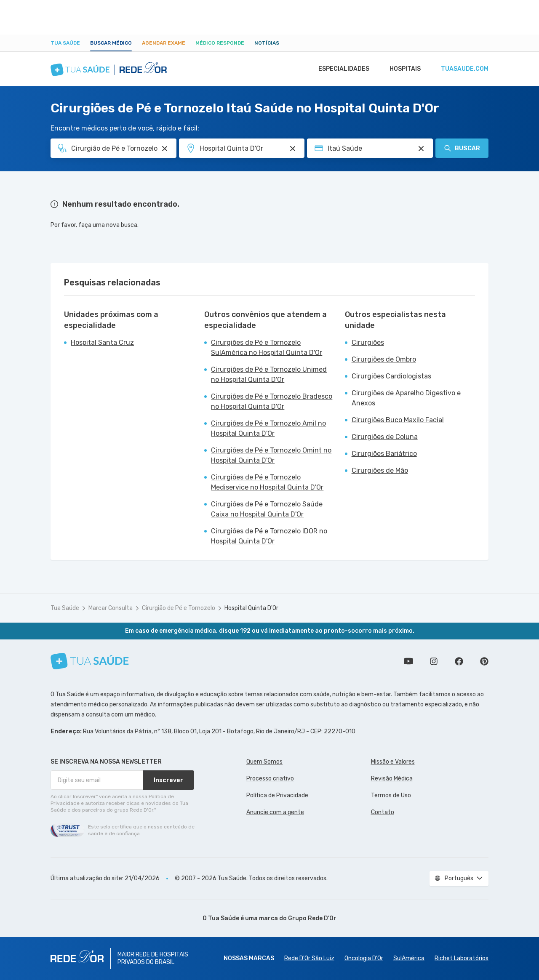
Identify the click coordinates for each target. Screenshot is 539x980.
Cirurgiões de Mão (380, 470)
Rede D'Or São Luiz (309, 958)
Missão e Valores (393, 762)
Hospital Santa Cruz (102, 342)
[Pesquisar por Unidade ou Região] (293, 149)
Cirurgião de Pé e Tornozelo (179, 608)
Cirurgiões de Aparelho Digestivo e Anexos (406, 398)
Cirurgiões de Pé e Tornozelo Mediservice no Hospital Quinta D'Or (267, 482)
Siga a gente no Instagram (434, 661)
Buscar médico (111, 43)
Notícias (267, 43)
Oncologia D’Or (364, 958)
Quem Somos (264, 762)
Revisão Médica (392, 779)
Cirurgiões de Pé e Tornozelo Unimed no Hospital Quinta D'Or (269, 374)
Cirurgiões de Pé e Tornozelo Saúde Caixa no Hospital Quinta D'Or (267, 509)
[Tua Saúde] (90, 661)
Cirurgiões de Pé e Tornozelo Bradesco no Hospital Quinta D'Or (272, 401)
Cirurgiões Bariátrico (384, 454)
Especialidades (340, 69)
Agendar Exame (164, 43)
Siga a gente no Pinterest (484, 661)
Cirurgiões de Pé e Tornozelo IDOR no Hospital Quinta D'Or (269, 536)
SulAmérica (409, 958)
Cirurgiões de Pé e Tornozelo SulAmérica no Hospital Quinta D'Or (267, 348)
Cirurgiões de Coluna (385, 437)
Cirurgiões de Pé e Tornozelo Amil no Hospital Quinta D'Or (268, 428)
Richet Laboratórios (462, 958)
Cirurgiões (368, 342)
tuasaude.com (464, 69)
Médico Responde (220, 43)
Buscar (462, 148)
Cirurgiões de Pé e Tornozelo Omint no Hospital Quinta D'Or (271, 455)
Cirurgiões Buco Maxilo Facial (398, 420)
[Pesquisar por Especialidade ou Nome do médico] (165, 149)
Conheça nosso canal (408, 661)
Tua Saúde (65, 43)
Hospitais (403, 69)
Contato (383, 812)
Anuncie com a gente (275, 812)
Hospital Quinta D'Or (251, 608)
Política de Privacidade (277, 795)
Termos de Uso (391, 795)
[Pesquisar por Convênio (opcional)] (421, 149)
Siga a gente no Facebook (459, 661)
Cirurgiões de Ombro (384, 359)
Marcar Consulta (111, 608)
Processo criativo (270, 779)
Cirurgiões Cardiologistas (391, 376)
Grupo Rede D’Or (312, 918)
